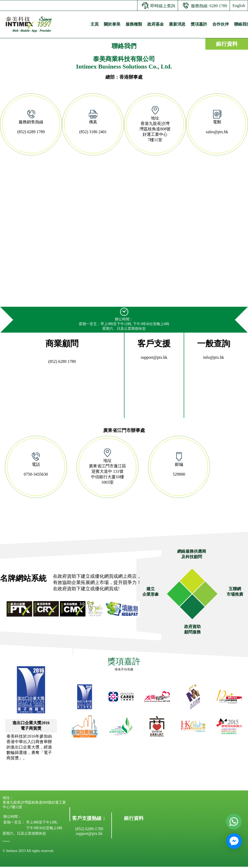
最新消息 (177, 24)
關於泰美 (112, 24)
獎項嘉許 (199, 24)
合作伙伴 (221, 24)
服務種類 (134, 24)
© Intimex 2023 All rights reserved (28, 851)
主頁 (95, 24)
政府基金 (156, 24)
